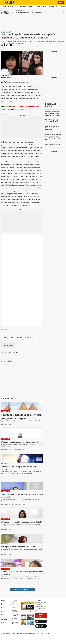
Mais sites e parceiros (15, 611)
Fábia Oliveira (7, 32)
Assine (61, 2)
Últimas (5, 12)
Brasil (58, 6)
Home (4, 6)
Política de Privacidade (15, 623)
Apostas (14, 608)
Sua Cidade (15, 605)
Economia (52, 6)
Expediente (32, 633)
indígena (19, 338)
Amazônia (28, 338)
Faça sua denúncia (15, 619)
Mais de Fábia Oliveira (22, 589)
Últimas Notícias (12, 6)
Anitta (4, 338)
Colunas (45, 6)
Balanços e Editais (15, 615)
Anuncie (47, 633)
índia (11, 338)
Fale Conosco (40, 633)
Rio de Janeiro (23, 6)
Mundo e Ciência (14, 601)
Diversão (31, 6)
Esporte (38, 6)
